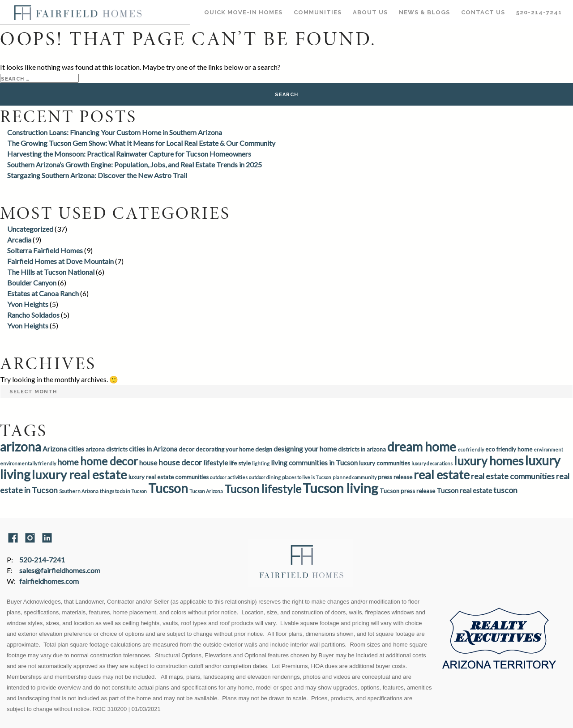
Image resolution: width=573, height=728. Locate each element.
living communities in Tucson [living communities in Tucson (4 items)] (314, 462)
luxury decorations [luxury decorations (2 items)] (432, 463)
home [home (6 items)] (68, 462)
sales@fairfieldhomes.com (60, 570)
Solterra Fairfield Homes (45, 250)
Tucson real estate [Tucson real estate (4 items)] (464, 490)
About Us (370, 12)
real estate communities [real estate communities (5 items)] (513, 476)
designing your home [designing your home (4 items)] (305, 449)
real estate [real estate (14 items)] (442, 475)
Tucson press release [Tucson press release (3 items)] (407, 491)
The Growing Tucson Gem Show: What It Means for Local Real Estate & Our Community (141, 143)
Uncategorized (30, 229)
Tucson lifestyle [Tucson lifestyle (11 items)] (263, 489)
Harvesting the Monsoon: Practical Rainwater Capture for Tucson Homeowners (129, 154)
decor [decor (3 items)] (186, 449)
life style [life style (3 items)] (240, 463)
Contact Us (483, 12)
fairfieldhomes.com (49, 581)
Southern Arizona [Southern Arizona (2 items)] (79, 491)
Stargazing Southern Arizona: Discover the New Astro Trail (97, 175)
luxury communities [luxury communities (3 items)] (385, 463)
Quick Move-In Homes (243, 12)
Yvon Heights (28, 304)
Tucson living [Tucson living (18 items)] (340, 488)
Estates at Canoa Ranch (43, 293)
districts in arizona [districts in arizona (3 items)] (362, 449)
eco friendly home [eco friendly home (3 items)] (509, 449)
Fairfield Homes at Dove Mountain (60, 261)
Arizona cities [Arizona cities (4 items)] (63, 449)
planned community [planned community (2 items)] (355, 477)
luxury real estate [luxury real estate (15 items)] (79, 475)
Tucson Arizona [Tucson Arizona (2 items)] (206, 491)
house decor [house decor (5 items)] (180, 462)
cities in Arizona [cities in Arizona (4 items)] (153, 449)
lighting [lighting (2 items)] (261, 463)
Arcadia (19, 240)
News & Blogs (424, 12)
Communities (318, 12)
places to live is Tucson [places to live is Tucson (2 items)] (307, 477)
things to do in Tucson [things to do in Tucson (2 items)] (123, 491)
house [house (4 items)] (148, 462)
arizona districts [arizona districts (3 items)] (107, 449)
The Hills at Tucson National (51, 272)
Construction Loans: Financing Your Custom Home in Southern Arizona (115, 132)
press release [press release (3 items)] (395, 477)
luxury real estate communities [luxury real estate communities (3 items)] (169, 477)
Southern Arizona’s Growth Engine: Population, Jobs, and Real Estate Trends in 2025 (135, 164)
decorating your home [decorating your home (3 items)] (225, 449)
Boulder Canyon (32, 283)
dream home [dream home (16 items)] (422, 447)
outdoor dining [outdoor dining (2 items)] (265, 477)
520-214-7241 (539, 12)
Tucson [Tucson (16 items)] (168, 488)
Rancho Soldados (33, 315)
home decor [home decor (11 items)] (109, 461)
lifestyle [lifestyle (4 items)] (216, 462)
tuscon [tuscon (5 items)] (505, 490)
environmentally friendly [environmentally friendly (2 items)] (28, 463)
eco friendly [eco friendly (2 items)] (471, 449)
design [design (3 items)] (264, 449)
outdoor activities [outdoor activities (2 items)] (229, 477)
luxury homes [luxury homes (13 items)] (489, 461)
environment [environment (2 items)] (548, 449)
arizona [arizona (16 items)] (21, 447)
